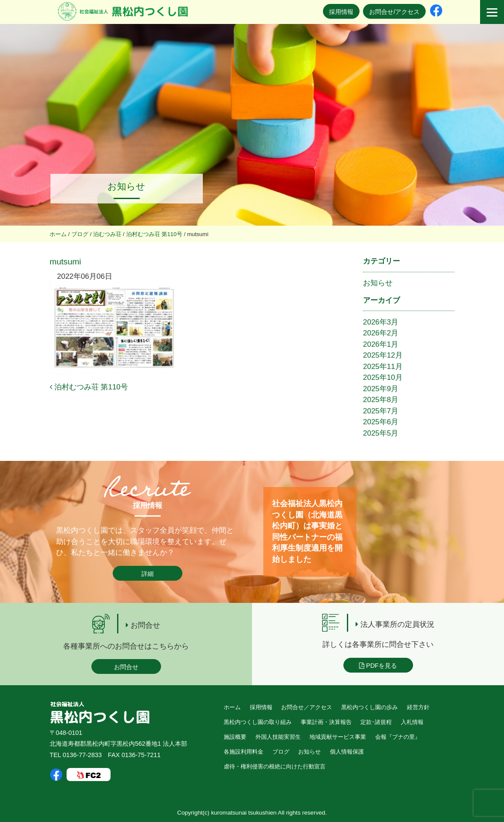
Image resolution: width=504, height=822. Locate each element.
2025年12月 (383, 355)
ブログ (281, 752)
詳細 (148, 574)
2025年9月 (381, 389)
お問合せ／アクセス (307, 707)
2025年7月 (381, 411)
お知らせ (378, 283)
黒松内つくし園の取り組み (258, 722)
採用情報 (341, 12)
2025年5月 (381, 433)
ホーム (232, 707)
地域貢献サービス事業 (338, 737)
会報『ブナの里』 (398, 737)
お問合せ (126, 667)
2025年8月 (381, 400)
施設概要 (235, 737)
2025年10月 (383, 377)
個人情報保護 (347, 752)
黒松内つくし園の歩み (370, 707)
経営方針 (418, 707)
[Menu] (492, 12)
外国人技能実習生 (278, 737)
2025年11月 (383, 367)
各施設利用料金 (244, 752)
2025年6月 (381, 422)
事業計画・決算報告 (326, 722)
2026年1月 (381, 344)
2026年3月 (381, 322)
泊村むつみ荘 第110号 (89, 387)
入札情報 (412, 722)
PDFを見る (378, 666)
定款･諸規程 (376, 722)
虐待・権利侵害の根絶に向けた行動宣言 (275, 766)
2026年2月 (381, 333)
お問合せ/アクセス (394, 12)
